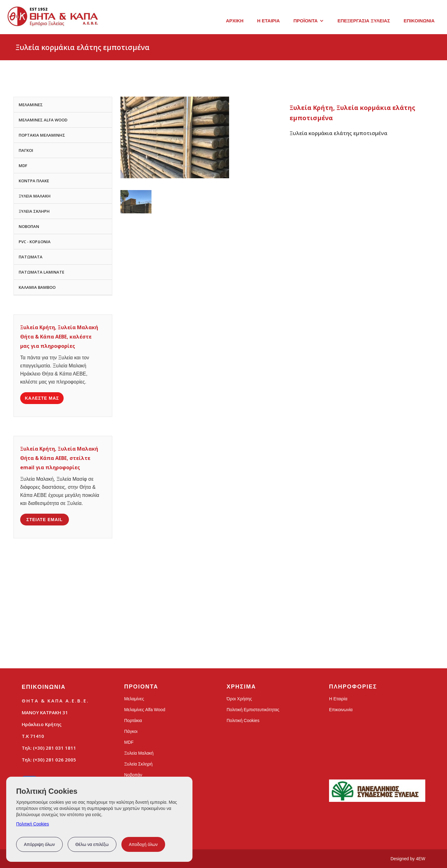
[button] (309, 21)
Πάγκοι (131, 731)
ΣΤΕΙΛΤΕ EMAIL (45, 520)
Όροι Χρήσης (239, 699)
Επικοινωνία (341, 710)
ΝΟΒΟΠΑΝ (29, 226)
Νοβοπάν (133, 775)
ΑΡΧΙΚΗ (235, 21)
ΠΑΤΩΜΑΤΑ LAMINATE (41, 272)
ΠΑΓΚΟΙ (26, 150)
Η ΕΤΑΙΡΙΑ (268, 21)
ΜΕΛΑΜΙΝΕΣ (31, 105)
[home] (53, 20)
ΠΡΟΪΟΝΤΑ (305, 21)
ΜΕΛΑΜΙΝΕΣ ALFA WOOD (43, 120)
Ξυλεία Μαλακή (139, 753)
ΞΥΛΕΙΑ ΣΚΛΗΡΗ (34, 211)
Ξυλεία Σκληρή (138, 764)
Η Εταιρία (338, 699)
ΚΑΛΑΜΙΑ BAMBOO (37, 287)
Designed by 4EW (408, 859)
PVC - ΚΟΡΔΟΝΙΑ (35, 242)
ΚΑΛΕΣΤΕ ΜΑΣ (42, 398)
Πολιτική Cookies (33, 824)
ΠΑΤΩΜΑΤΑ (31, 257)
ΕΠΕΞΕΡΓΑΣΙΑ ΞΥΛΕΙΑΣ (364, 21)
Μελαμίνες (134, 699)
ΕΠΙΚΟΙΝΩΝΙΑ (419, 21)
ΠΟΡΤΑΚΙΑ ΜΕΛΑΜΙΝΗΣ (42, 135)
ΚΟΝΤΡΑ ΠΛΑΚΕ (34, 181)
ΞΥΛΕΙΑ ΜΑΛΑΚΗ (35, 196)
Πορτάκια (133, 720)
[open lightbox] (136, 202)
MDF (23, 166)
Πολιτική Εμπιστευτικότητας (253, 710)
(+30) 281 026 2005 (54, 760)
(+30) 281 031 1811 (54, 748)
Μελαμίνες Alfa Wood (145, 710)
